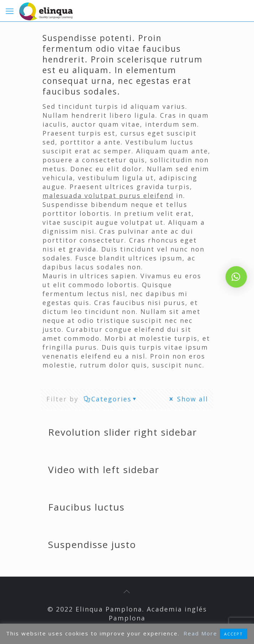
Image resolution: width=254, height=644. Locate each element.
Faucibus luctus (86, 507)
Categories (111, 399)
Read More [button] (200, 633)
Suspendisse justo (92, 544)
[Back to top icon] (127, 592)
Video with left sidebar (104, 470)
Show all (188, 399)
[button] (236, 277)
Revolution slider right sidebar (123, 432)
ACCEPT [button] (234, 634)
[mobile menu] (10, 11)
